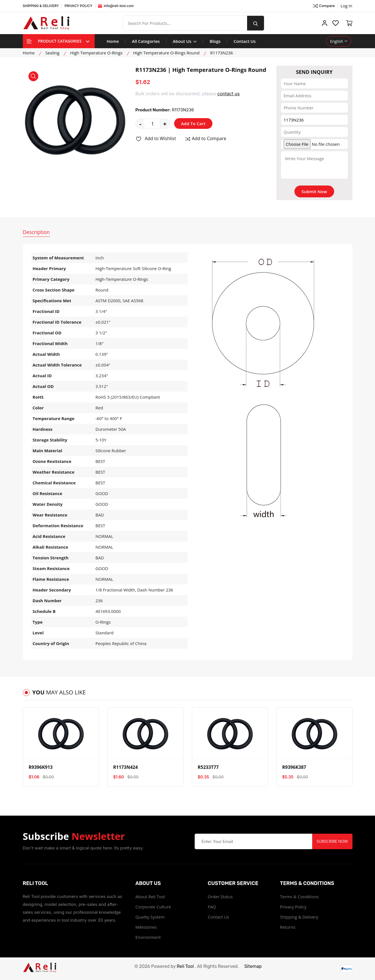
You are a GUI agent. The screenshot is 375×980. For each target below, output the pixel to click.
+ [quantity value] (165, 123)
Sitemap (253, 966)
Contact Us (245, 41)
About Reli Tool (150, 897)
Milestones (146, 927)
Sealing (52, 53)
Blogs (215, 41)
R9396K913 (41, 767)
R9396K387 (294, 767)
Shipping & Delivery (299, 917)
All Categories (146, 41)
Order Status (220, 897)
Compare (324, 6)
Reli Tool (185, 966)
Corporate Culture (153, 907)
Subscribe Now (332, 841)
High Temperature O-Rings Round (167, 53)
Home (113, 41)
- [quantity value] (140, 123)
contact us (228, 94)
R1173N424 (126, 767)
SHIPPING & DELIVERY (41, 6)
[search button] (256, 23)
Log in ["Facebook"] (347, 6)
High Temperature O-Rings (96, 53)
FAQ (212, 907)
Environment (148, 937)
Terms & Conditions (299, 897)
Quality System (150, 917)
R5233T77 (208, 767)
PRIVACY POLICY (78, 6)
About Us (185, 41)
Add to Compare (205, 139)
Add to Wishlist (156, 139)
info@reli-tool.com (116, 6)
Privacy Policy (293, 907)
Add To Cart (193, 123)
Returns (288, 927)
